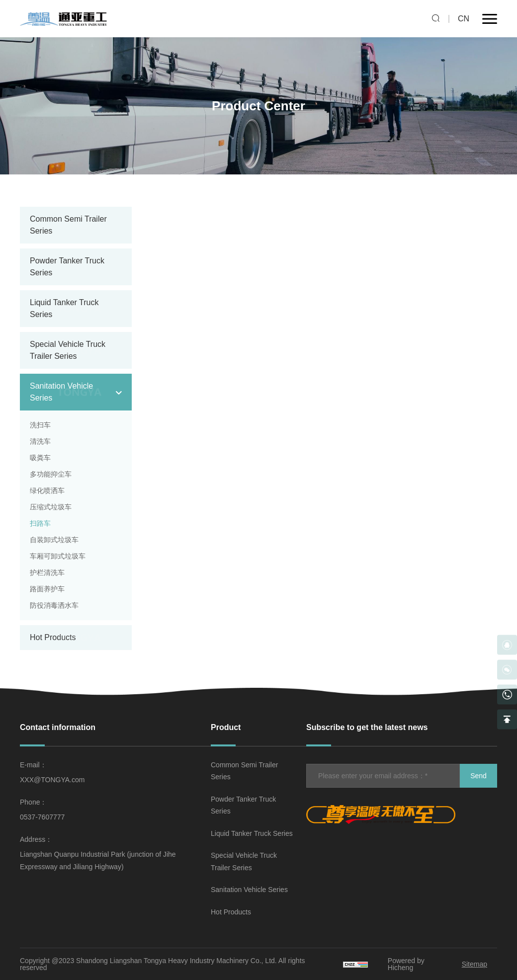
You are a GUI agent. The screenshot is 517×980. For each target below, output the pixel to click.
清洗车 (40, 441)
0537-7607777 (42, 817)
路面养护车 (47, 589)
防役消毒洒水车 (54, 605)
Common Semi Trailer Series (244, 771)
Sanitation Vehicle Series (249, 890)
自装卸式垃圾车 (54, 540)
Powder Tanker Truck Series (243, 805)
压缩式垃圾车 (51, 507)
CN (464, 19)
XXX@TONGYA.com (52, 780)
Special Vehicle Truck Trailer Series (244, 861)
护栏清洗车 (47, 572)
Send (478, 776)
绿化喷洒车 (47, 490)
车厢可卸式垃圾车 (58, 556)
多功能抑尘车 (51, 474)
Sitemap (474, 964)
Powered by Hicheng (406, 964)
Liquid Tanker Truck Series (252, 833)
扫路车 (40, 523)
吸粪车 (40, 458)
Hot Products (53, 637)
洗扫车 (40, 425)
